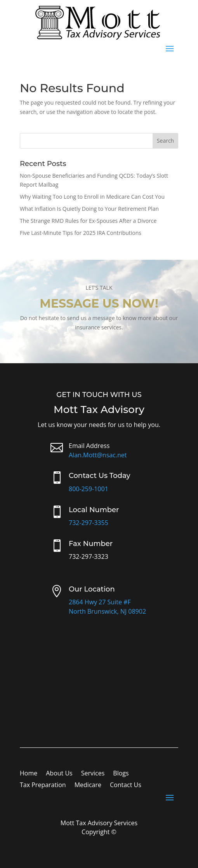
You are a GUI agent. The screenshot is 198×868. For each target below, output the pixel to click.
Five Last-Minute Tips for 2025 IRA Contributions (81, 233)
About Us (59, 774)
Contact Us (126, 786)
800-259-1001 (89, 489)
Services (93, 774)
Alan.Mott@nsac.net (98, 455)
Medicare (88, 786)
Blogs (121, 774)
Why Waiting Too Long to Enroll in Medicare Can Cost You (92, 197)
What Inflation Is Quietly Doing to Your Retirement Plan (89, 209)
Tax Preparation (43, 786)
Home (29, 774)
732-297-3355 (89, 523)
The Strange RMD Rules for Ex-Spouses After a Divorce (88, 221)
